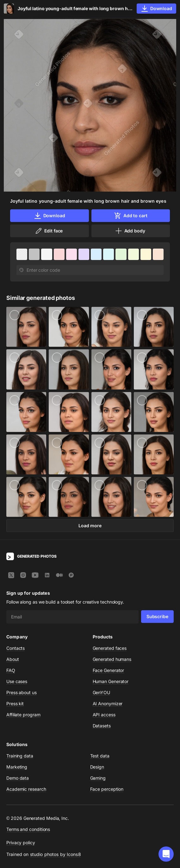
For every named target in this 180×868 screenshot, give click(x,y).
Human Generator (111, 681)
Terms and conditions (28, 829)
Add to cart (131, 216)
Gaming (98, 778)
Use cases (17, 681)
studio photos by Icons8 (56, 854)
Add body (130, 231)
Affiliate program (23, 715)
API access (104, 715)
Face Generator (109, 670)
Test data (100, 756)
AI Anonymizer (108, 703)
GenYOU (102, 692)
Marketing (17, 767)
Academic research (26, 789)
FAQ (11, 670)
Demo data (18, 778)
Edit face (49, 231)
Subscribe (157, 616)
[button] (166, 854)
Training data (20, 756)
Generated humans (112, 659)
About (13, 659)
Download (50, 216)
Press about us (22, 692)
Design (97, 767)
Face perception (107, 789)
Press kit (15, 703)
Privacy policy (21, 843)
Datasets (102, 726)
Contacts (16, 648)
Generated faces (110, 648)
